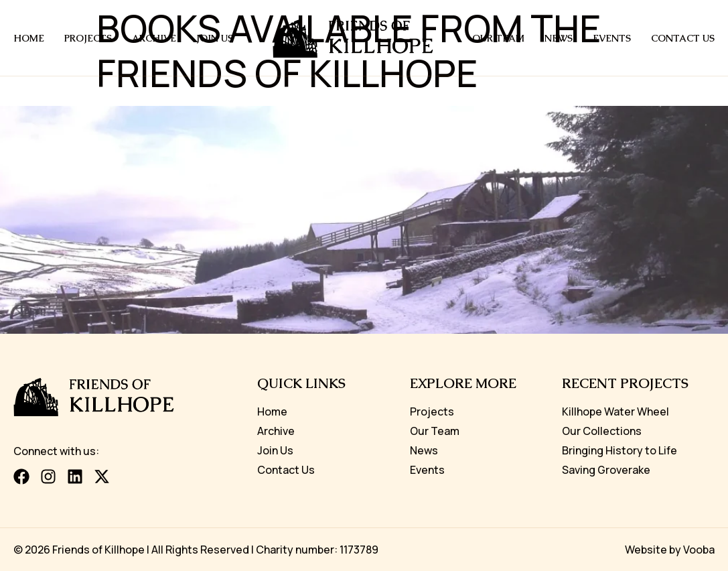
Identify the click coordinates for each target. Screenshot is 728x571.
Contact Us (286, 470)
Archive (154, 38)
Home (29, 38)
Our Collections (602, 431)
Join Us (215, 38)
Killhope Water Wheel (615, 411)
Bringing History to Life (620, 450)
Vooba (699, 550)
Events (612, 38)
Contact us (683, 38)
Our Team (498, 38)
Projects (88, 38)
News (559, 38)
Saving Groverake (606, 470)
